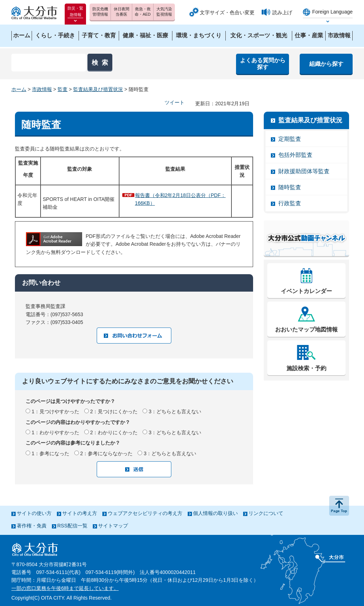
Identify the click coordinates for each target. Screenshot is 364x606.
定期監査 (290, 139)
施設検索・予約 (306, 368)
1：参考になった (50, 453)
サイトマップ (113, 526)
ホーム (19, 89)
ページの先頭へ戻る (339, 506)
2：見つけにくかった (114, 411)
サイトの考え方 (80, 513)
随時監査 (290, 187)
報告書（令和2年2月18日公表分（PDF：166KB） (180, 199)
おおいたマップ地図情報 (306, 329)
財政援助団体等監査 (304, 171)
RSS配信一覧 (72, 526)
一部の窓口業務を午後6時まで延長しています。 (65, 588)
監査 (63, 89)
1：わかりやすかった (55, 432)
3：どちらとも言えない (175, 411)
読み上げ (282, 12)
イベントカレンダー (306, 291)
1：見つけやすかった (55, 411)
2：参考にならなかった (107, 453)
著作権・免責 (32, 526)
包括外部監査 (295, 155)
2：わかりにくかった (114, 432)
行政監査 (290, 203)
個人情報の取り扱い (215, 513)
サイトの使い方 (34, 513)
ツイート (175, 102)
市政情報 (42, 89)
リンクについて (266, 513)
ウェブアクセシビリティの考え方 (145, 513)
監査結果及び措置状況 (98, 89)
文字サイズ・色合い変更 (227, 12)
